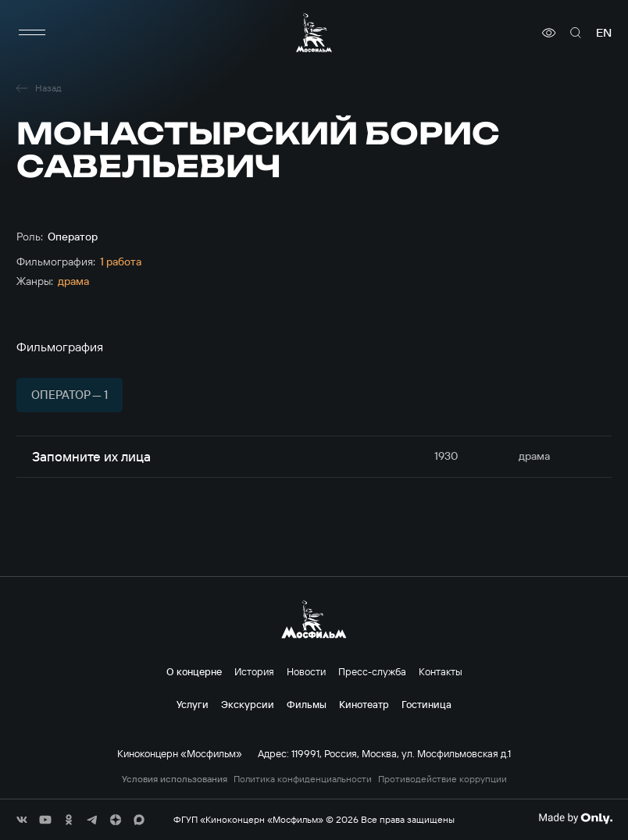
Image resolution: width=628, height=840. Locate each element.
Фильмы (307, 704)
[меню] (32, 33)
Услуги (193, 704)
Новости (306, 671)
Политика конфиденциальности (303, 779)
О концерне (194, 671)
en (604, 33)
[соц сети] (22, 820)
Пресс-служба (372, 671)
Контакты (441, 671)
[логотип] (314, 32)
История (254, 671)
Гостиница (426, 704)
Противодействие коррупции (442, 779)
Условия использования (175, 779)
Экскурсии (248, 704)
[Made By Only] (575, 818)
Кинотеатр (364, 704)
